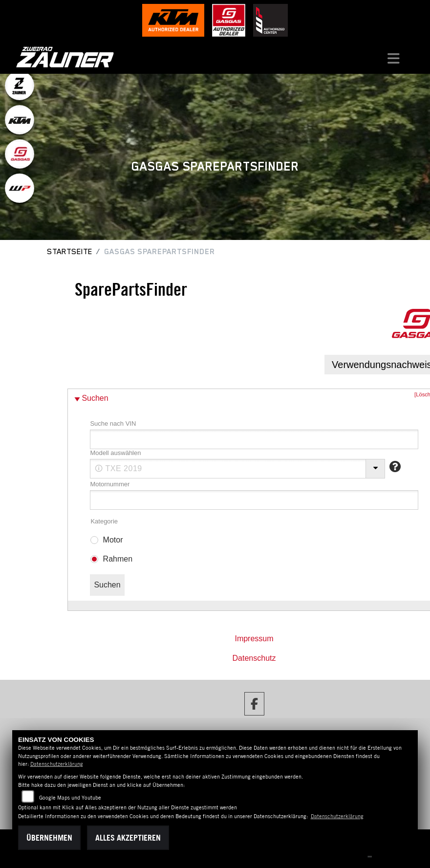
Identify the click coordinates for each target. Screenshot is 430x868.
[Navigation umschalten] (393, 57)
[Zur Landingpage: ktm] (20, 120)
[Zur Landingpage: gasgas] (20, 154)
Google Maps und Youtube (70, 798)
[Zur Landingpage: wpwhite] (20, 188)
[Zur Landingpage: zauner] (20, 86)
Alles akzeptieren (128, 838)
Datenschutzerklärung (57, 764)
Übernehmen (49, 838)
